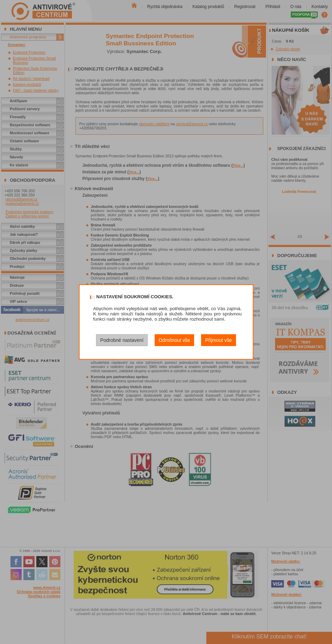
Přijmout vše (219, 340)
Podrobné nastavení (122, 340)
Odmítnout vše (174, 340)
